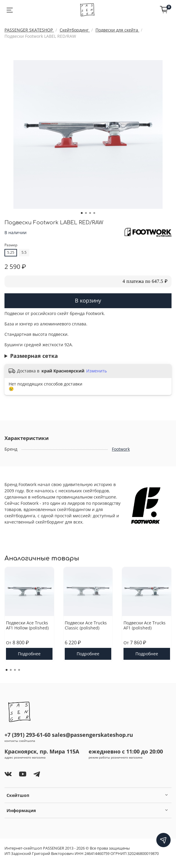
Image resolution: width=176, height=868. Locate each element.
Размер (11, 245)
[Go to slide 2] (86, 213)
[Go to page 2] (11, 670)
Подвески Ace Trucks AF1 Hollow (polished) (27, 625)
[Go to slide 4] (94, 213)
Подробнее (29, 653)
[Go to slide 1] (82, 213)
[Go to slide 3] (90, 213)
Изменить (97, 371)
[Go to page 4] (19, 670)
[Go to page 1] (7, 670)
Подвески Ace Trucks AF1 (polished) (145, 625)
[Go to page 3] (15, 670)
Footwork (121, 449)
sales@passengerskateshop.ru (92, 735)
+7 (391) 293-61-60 (27, 735)
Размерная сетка (34, 356)
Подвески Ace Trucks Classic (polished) (86, 625)
